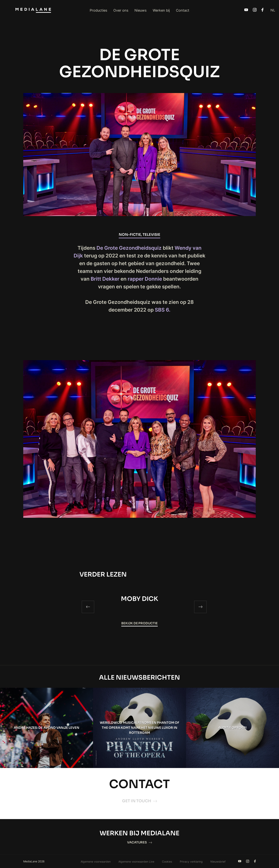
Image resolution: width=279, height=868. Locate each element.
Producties (98, 10)
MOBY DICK (139, 599)
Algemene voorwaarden (96, 862)
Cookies (167, 862)
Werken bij (161, 10)
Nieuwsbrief (218, 862)
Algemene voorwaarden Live (136, 862)
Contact (183, 10)
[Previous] (88, 607)
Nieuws (140, 10)
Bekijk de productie (140, 623)
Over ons (121, 10)
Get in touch (139, 801)
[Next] (200, 607)
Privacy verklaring (191, 862)
